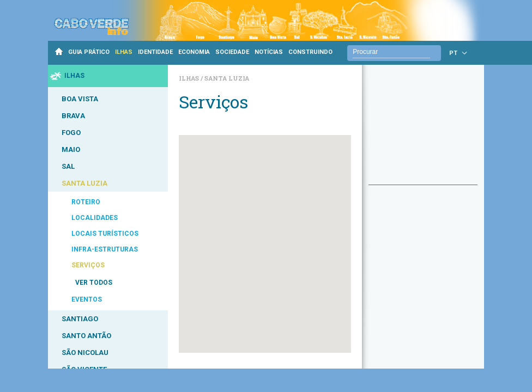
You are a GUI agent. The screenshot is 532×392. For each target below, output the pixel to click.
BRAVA (73, 116)
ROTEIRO (86, 202)
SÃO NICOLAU (85, 353)
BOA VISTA (80, 99)
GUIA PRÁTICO (89, 52)
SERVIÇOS (88, 265)
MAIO (71, 149)
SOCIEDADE (232, 52)
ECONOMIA (194, 52)
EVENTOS (87, 299)
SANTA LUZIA (84, 183)
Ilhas (190, 78)
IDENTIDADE (155, 52)
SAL (68, 166)
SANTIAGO (80, 319)
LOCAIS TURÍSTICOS (105, 234)
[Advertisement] (423, 130)
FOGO (71, 133)
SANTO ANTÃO (86, 336)
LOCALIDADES (95, 218)
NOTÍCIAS (269, 52)
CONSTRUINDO (310, 52)
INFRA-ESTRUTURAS (105, 249)
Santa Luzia (227, 78)
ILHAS (124, 52)
